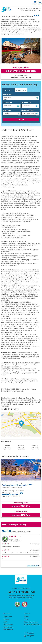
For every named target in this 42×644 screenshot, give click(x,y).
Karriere (27, 614)
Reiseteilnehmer (27, 110)
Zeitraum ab (7, 102)
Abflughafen (7, 94)
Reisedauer (7, 110)
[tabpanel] (21, 51)
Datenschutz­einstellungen (8, 628)
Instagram (29, 636)
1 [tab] (21, 483)
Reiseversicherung (31, 622)
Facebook (29, 633)
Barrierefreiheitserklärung (31, 625)
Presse (27, 617)
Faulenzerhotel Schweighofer (15, 485)
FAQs (26, 619)
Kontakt (6, 619)
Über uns (7, 614)
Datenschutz (8, 625)
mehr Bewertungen (33, 566)
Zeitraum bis (26, 102)
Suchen (21, 119)
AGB (5, 622)
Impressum (8, 617)
